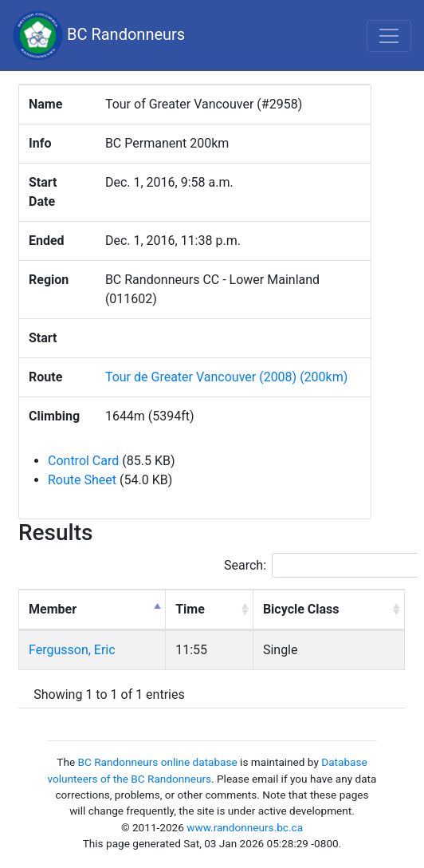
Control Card (83, 461)
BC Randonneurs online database (158, 762)
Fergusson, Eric (72, 650)
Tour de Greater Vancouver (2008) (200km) (226, 377)
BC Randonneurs (99, 36)
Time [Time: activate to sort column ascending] (190, 609)
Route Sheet (82, 480)
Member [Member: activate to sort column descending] (53, 609)
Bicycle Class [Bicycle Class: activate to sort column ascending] (301, 609)
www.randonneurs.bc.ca (245, 827)
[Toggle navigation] (389, 36)
